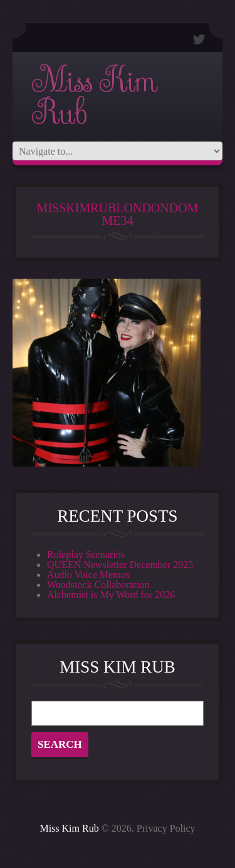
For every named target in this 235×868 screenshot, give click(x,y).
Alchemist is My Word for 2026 (111, 595)
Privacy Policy (166, 828)
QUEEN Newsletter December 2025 (120, 565)
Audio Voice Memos (88, 575)
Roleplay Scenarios (86, 555)
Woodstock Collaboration (98, 585)
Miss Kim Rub (94, 97)
